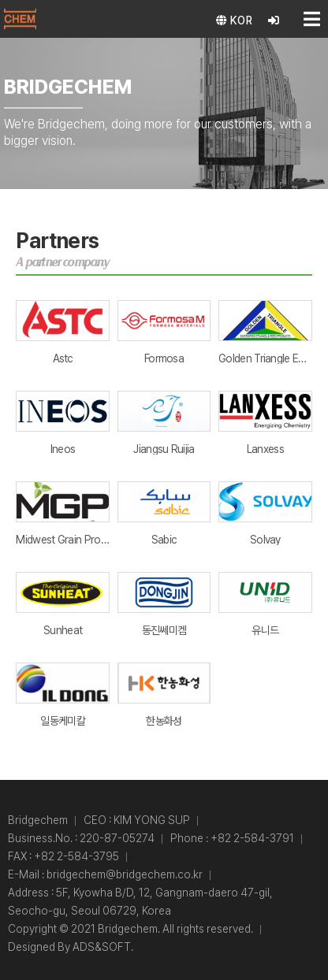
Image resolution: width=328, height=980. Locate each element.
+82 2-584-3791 (252, 838)
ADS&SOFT (102, 947)
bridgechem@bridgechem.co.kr (125, 874)
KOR (235, 20)
